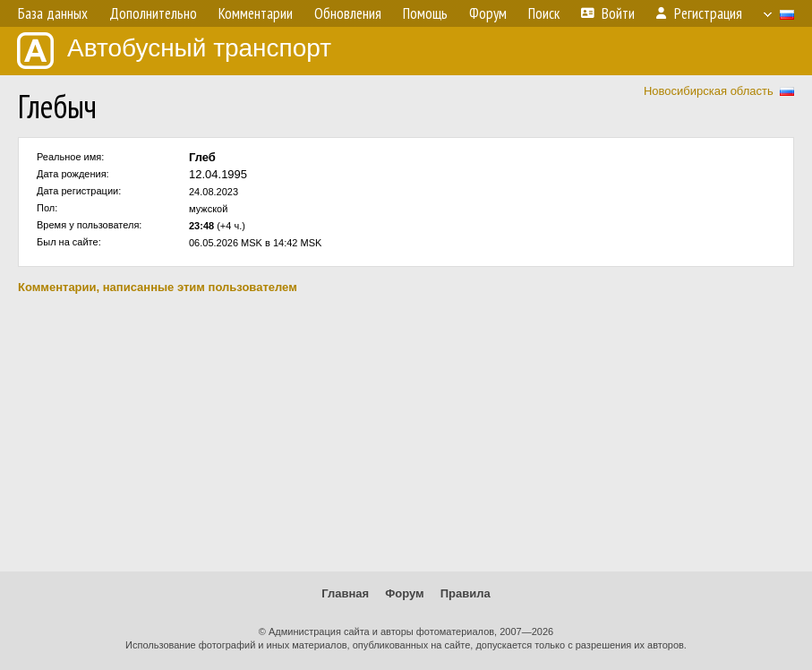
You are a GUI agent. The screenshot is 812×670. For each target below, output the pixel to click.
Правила (466, 593)
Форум (404, 593)
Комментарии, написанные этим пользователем (158, 287)
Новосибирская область (709, 91)
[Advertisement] (406, 433)
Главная (345, 593)
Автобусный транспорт (174, 51)
